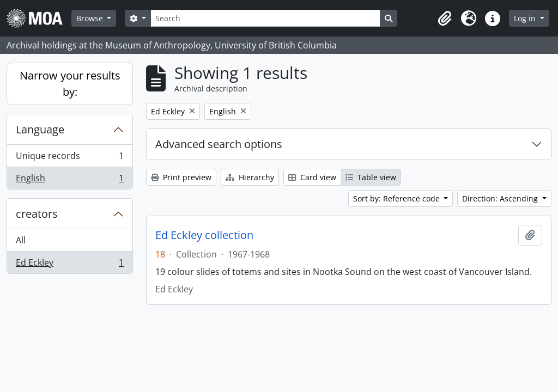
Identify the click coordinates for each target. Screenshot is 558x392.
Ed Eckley (69, 265)
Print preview (181, 177)
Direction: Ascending (501, 198)
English (69, 180)
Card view (312, 177)
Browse (91, 18)
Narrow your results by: (70, 84)
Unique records (69, 158)
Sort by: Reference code (398, 198)
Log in (526, 18)
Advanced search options (219, 144)
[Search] (265, 18)
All (21, 240)
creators (37, 214)
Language (40, 129)
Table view (371, 177)
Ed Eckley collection (204, 235)
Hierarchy (250, 177)
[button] (445, 19)
